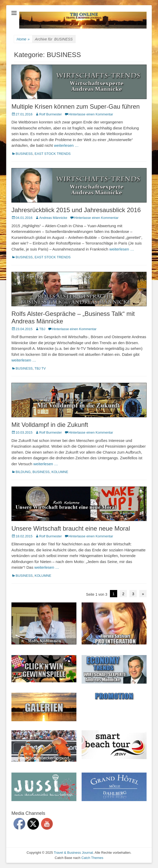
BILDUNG (23, 472)
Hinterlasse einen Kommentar (91, 114)
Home (23, 39)
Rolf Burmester (51, 114)
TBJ (42, 329)
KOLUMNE (60, 472)
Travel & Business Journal (73, 853)
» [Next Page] (143, 594)
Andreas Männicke (53, 218)
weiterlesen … (66, 145)
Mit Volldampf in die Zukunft (50, 425)
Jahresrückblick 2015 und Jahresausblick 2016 (76, 210)
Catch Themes (92, 858)
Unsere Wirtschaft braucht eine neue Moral (71, 528)
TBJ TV (40, 368)
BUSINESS (24, 154)
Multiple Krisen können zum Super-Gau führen (76, 106)
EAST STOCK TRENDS (53, 154)
